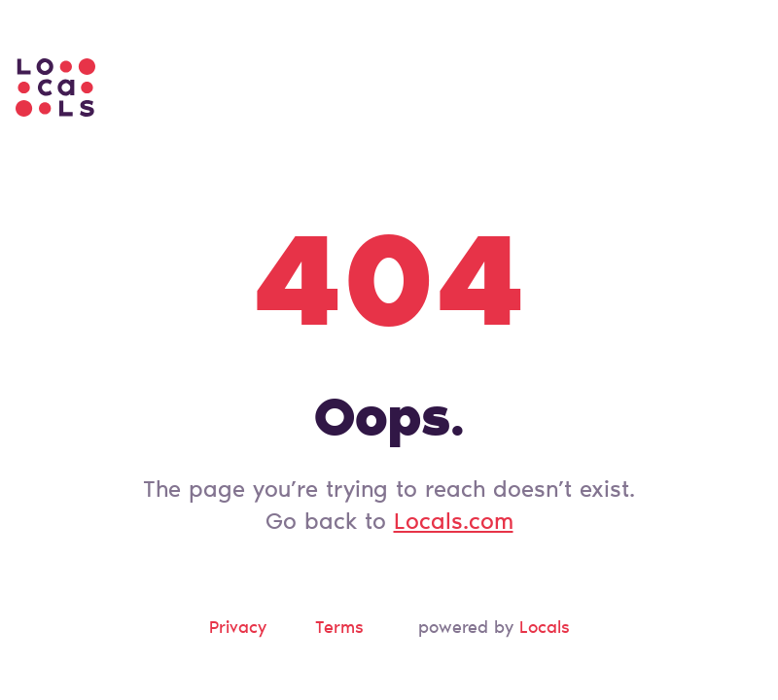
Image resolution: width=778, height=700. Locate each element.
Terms (339, 629)
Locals (545, 629)
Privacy (238, 629)
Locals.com (454, 523)
